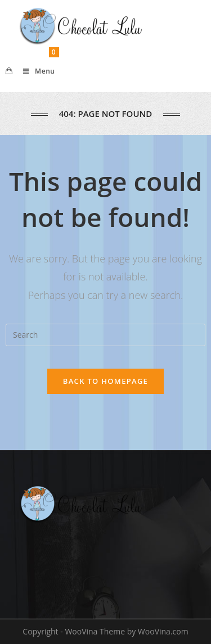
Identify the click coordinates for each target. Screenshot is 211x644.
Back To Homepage (105, 381)
